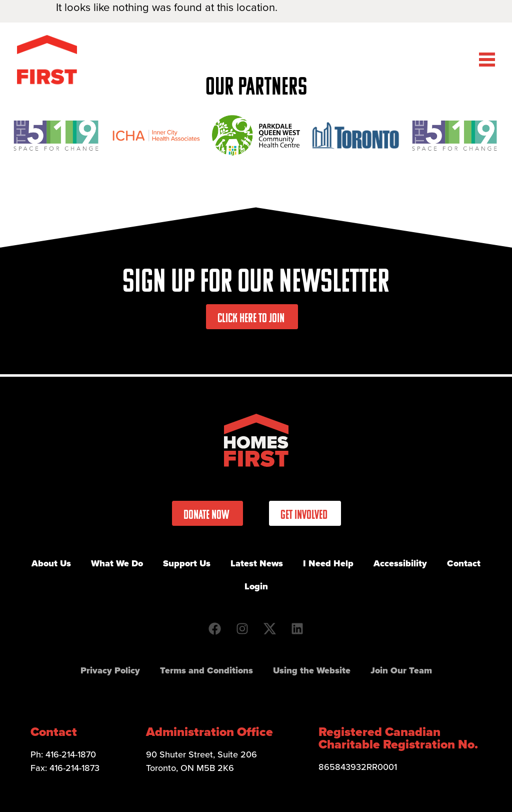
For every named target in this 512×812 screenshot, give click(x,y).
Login (256, 586)
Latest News (257, 563)
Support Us (187, 563)
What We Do (117, 563)
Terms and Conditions (206, 670)
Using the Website (312, 670)
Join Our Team (401, 670)
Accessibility (400, 563)
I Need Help (328, 563)
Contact (464, 563)
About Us (51, 563)
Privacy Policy (110, 670)
